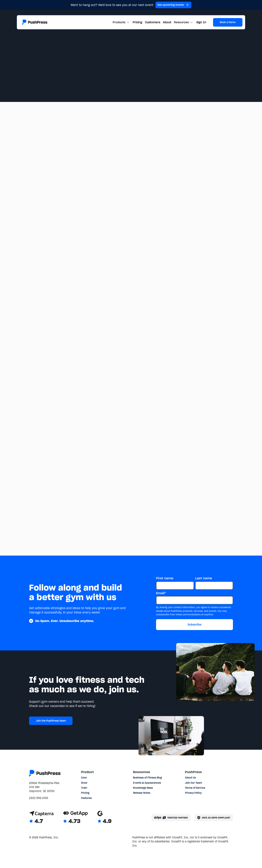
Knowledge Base (143, 788)
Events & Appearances (147, 783)
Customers (153, 22)
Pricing (137, 22)
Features (86, 798)
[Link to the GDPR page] (214, 818)
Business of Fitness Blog (147, 778)
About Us (190, 778)
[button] (121, 22)
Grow (84, 783)
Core (84, 778)
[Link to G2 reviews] (105, 818)
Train (84, 788)
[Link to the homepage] (35, 22)
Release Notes (142, 793)
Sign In (201, 22)
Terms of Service (195, 788)
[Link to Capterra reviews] (41, 818)
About (167, 22)
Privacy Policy (193, 793)
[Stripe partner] (171, 818)
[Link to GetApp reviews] (75, 818)
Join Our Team (193, 783)
